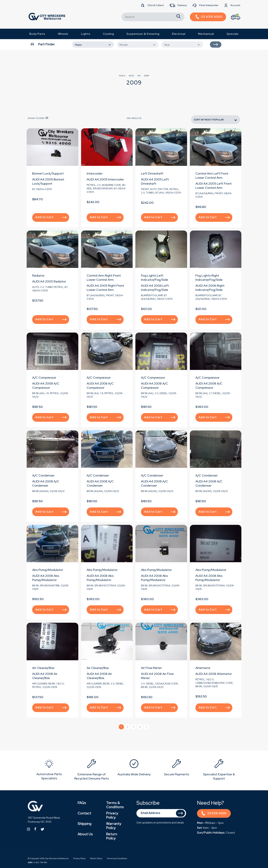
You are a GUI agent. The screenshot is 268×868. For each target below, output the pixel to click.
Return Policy (112, 836)
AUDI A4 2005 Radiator (49, 281)
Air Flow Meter (151, 668)
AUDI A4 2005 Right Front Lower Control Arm (105, 288)
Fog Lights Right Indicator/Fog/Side (209, 278)
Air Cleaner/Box (43, 668)
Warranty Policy (114, 826)
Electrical (179, 34)
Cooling (109, 34)
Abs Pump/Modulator (48, 570)
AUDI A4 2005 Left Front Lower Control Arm (214, 186)
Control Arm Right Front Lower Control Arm (104, 278)
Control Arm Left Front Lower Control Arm (212, 175)
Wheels (63, 34)
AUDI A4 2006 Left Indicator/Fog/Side (155, 288)
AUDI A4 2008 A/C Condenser (46, 483)
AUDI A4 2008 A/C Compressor (46, 385)
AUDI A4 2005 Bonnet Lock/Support (48, 181)
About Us (85, 834)
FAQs (82, 803)
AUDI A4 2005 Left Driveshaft (155, 181)
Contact (84, 813)
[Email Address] (161, 813)
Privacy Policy (112, 815)
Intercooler (95, 173)
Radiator (38, 275)
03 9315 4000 (214, 814)
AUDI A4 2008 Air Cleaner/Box (45, 676)
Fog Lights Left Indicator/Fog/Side (155, 278)
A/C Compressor (44, 378)
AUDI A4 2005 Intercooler (105, 179)
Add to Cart (51, 217)
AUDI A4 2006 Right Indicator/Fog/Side (210, 288)
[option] (49, 770)
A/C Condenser (43, 475)
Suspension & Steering (143, 34)
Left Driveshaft (152, 173)
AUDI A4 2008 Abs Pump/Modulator (46, 578)
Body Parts (37, 34)
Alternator (203, 668)
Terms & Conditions (115, 805)
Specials (233, 34)
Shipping (84, 824)
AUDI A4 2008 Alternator (214, 674)
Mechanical (206, 34)
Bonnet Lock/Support (48, 173)
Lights (86, 34)
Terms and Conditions (117, 858)
